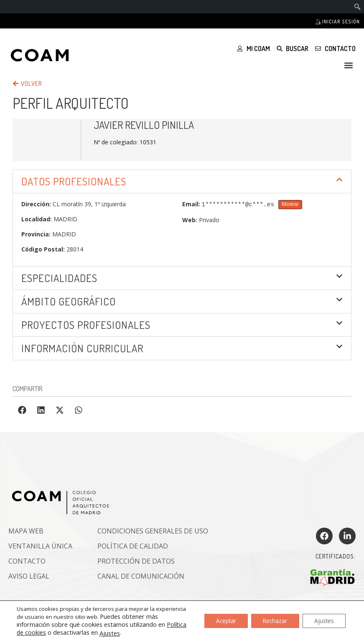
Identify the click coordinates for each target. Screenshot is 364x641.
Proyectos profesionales (86, 325)
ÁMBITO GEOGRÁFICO (69, 301)
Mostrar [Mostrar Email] (290, 204)
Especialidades (59, 278)
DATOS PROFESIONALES (74, 181)
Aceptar (221, 621)
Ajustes (131, 633)
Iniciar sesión (338, 22)
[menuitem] (358, 7)
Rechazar (272, 621)
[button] (349, 65)
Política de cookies (42, 632)
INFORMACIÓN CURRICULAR (82, 348)
